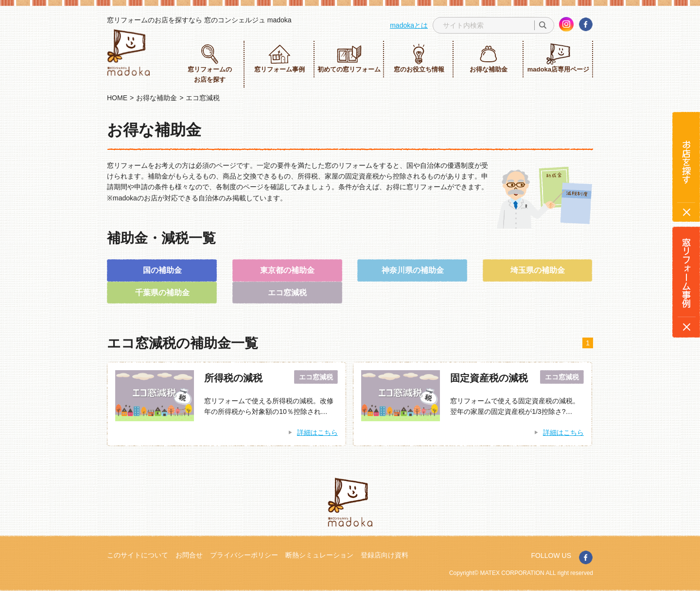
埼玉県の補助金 (538, 270)
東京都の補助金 (287, 270)
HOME (117, 98)
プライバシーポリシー (244, 555)
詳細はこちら (317, 432)
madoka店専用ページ (558, 58)
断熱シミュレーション (319, 555)
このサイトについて (138, 555)
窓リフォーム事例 (280, 58)
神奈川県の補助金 (413, 270)
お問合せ (189, 555)
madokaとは (409, 25)
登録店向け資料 (385, 555)
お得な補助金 (489, 58)
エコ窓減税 (287, 293)
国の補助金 (162, 270)
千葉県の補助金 (162, 293)
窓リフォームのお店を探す (210, 63)
